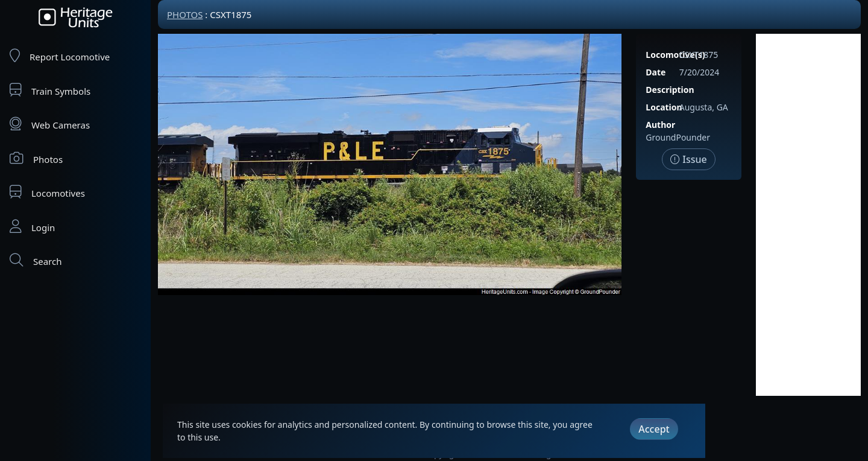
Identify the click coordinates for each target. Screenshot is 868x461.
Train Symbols (50, 90)
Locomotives (47, 192)
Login (32, 227)
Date (656, 72)
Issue (689, 159)
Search (36, 260)
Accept (654, 429)
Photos (36, 158)
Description (670, 90)
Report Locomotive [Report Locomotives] (60, 56)
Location (664, 107)
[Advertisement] (808, 215)
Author (660, 125)
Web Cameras (50, 124)
